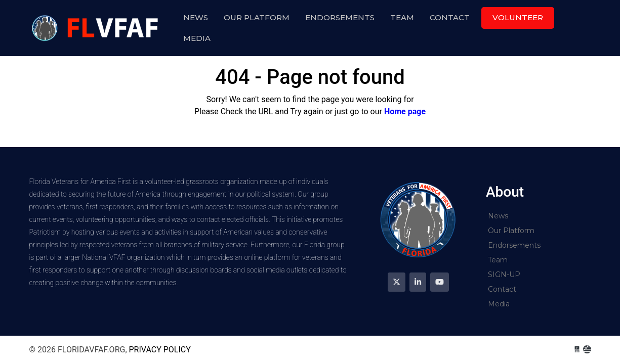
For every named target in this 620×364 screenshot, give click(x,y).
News (196, 17)
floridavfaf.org (97, 28)
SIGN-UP (504, 275)
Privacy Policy (160, 350)
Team (402, 17)
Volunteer (518, 17)
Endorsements (340, 17)
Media (197, 38)
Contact (450, 17)
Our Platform (257, 17)
